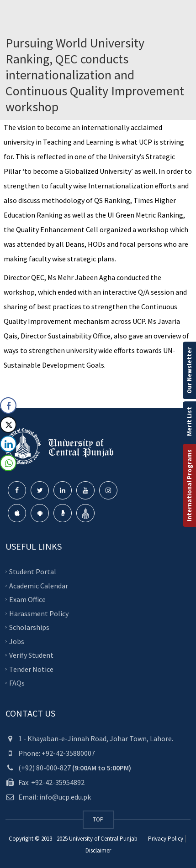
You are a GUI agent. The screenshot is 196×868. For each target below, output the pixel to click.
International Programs (189, 485)
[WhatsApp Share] (8, 463)
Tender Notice (31, 669)
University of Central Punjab (103, 839)
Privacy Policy (166, 839)
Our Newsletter (189, 370)
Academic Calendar (39, 585)
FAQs (17, 683)
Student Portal (33, 572)
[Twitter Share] (8, 425)
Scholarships (29, 627)
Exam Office (27, 599)
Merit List (189, 421)
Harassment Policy (39, 613)
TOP (98, 819)
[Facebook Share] (8, 405)
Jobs (17, 641)
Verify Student (31, 655)
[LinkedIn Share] (8, 444)
